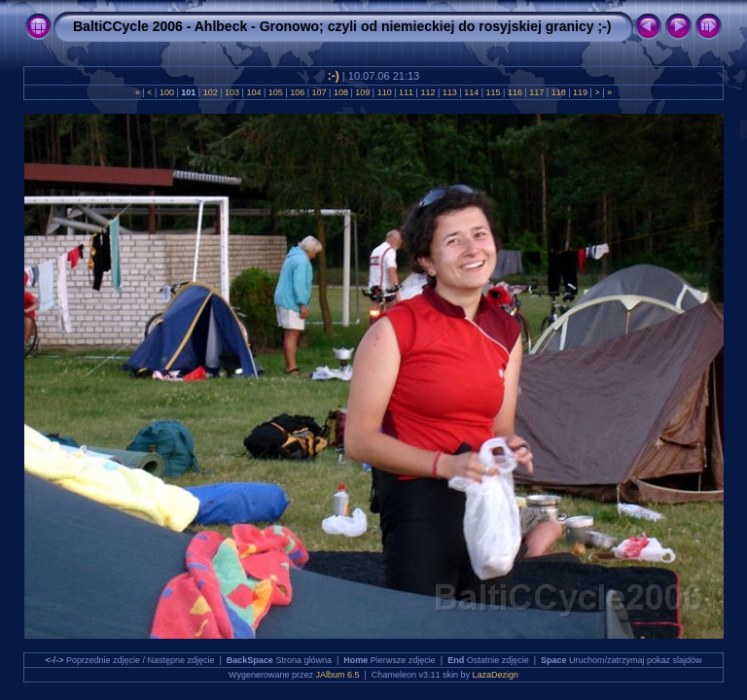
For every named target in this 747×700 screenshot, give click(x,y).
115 (493, 92)
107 (319, 92)
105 (275, 92)
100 (166, 92)
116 (515, 92)
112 (428, 92)
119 (581, 92)
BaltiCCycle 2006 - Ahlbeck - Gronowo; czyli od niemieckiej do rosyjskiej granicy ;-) (342, 26)
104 (254, 92)
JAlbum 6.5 (338, 675)
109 (363, 92)
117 (537, 92)
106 (298, 92)
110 (384, 92)
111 (407, 92)
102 (210, 92)
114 (472, 92)
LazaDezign (495, 675)
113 (449, 92)
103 (232, 92)
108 (340, 92)
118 (558, 92)
